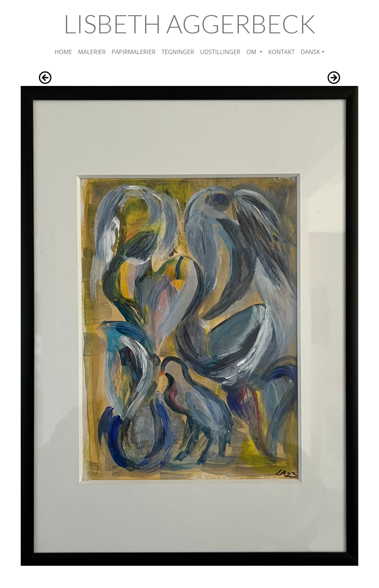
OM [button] (252, 52)
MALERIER (92, 52)
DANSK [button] (310, 52)
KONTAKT (282, 52)
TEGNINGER (178, 52)
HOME (63, 52)
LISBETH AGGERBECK (189, 24)
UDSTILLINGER (220, 52)
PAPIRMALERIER (134, 52)
